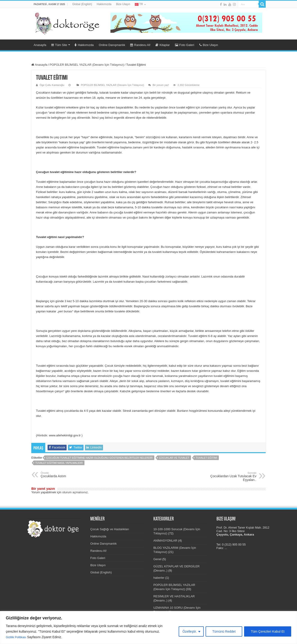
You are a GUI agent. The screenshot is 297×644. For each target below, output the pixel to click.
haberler (159, 578)
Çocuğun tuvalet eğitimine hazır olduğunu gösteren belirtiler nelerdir (99, 458)
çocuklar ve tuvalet (174, 458)
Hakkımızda (104, 4)
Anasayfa (40, 45)
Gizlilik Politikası (17, 637)
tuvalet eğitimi (206, 458)
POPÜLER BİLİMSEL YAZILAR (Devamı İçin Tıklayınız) (87, 65)
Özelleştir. (189, 632)
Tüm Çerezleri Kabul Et (268, 632)
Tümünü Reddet (224, 632)
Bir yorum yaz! (161, 85)
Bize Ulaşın (123, 4)
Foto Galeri (185, 45)
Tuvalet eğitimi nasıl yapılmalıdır (59, 463)
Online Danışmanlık (112, 45)
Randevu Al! (140, 45)
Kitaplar (163, 45)
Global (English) (82, 4)
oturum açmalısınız (75, 492)
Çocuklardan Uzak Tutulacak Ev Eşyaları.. (233, 477)
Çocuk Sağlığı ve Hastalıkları (110, 529)
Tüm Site (59, 45)
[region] (148, 628)
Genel (157, 559)
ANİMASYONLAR (165, 541)
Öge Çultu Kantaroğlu (52, 85)
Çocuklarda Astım (64, 475)
